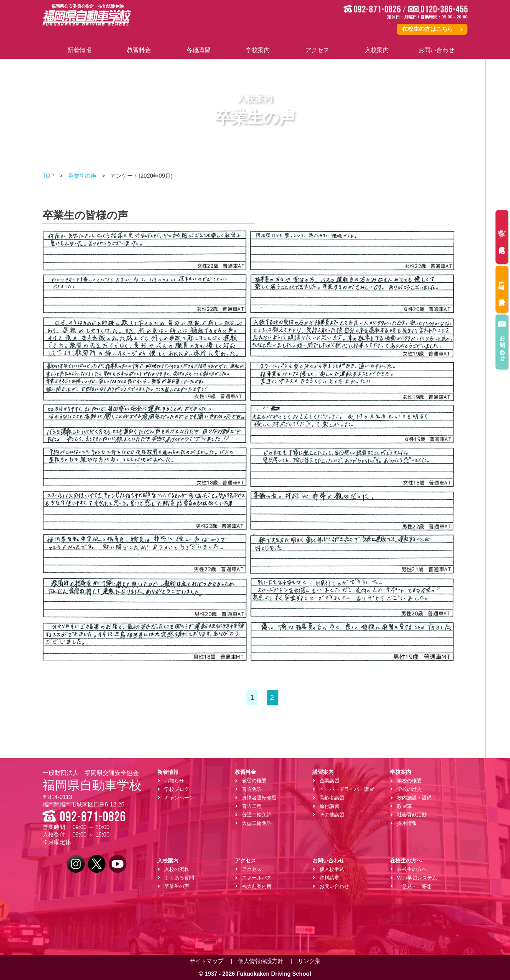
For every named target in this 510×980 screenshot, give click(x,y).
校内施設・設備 (414, 798)
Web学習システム (417, 878)
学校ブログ (177, 789)
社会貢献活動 (412, 815)
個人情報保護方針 (261, 961)
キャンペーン (179, 798)
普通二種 (252, 806)
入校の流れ (177, 869)
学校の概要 (409, 781)
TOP (48, 176)
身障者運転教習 (259, 798)
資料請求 (502, 288)
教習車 (404, 806)
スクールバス (257, 878)
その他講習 (332, 815)
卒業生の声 (82, 176)
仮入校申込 (502, 236)
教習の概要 (254, 781)
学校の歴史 (409, 789)
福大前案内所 (257, 886)
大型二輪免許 (257, 823)
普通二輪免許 (257, 815)
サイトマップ (206, 961)
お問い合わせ (502, 338)
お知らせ (174, 781)
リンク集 (309, 961)
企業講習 (329, 781)
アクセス (252, 869)
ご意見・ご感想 (414, 886)
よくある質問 (179, 878)
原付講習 (329, 806)
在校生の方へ (412, 869)
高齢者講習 (332, 798)
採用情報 (407, 823)
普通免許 (252, 789)
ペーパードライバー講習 (347, 789)
